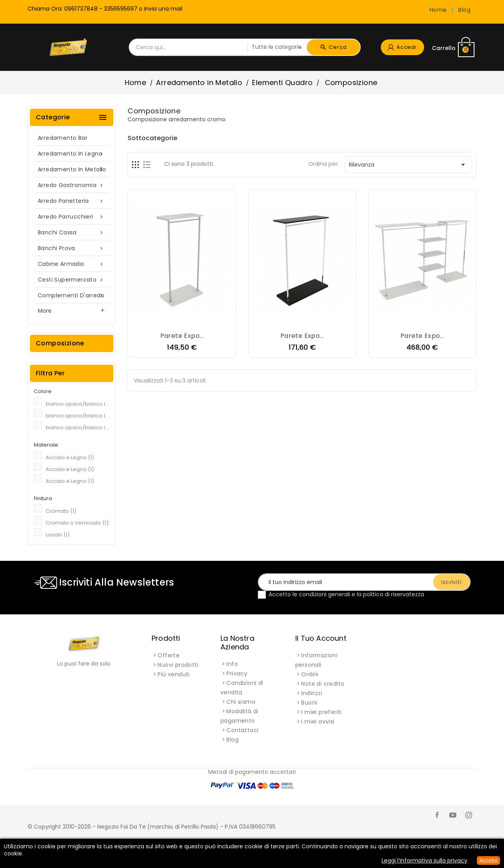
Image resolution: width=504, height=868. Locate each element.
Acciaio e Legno (70, 457)
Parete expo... (182, 336)
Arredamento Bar (63, 138)
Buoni (309, 703)
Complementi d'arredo (72, 296)
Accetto (488, 861)
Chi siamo (241, 702)
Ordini (310, 674)
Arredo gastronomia (72, 185)
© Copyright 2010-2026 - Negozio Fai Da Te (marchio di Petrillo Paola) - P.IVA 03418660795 (152, 827)
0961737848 (81, 9)
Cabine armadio (72, 264)
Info (232, 664)
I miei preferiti (321, 712)
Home (438, 10)
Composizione (60, 343)
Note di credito (323, 684)
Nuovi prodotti (178, 665)
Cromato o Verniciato (77, 523)
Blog (464, 10)
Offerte (169, 655)
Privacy (237, 673)
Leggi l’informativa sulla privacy (424, 861)
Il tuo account (321, 638)
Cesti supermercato (72, 280)
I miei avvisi (318, 721)
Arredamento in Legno (72, 154)
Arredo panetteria (72, 201)
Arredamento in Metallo (72, 170)
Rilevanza (408, 165)
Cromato (61, 511)
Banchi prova (72, 248)
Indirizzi (312, 693)
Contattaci (242, 730)
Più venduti (173, 674)
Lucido (58, 535)
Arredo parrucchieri (72, 217)
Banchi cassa (72, 233)
